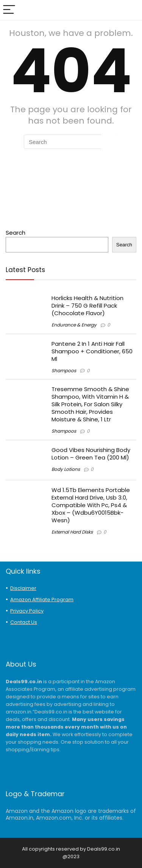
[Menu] (9, 10)
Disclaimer (23, 588)
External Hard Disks (72, 532)
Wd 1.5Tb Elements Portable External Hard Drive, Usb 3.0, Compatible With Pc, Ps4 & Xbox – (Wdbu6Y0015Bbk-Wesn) (91, 505)
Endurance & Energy (74, 325)
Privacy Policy (27, 611)
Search (16, 233)
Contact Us (24, 622)
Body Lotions (66, 469)
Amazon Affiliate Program (42, 600)
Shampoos (64, 371)
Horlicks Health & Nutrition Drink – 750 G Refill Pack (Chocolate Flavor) (87, 306)
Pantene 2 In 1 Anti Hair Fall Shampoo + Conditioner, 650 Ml (92, 351)
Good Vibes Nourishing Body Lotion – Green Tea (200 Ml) (91, 454)
